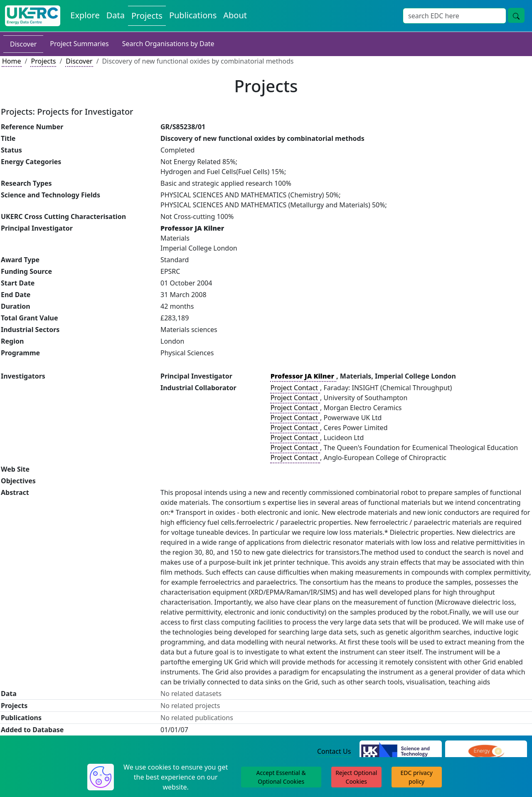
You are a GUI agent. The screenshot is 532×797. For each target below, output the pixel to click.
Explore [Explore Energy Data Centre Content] (85, 15)
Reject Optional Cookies (356, 777)
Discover (23, 44)
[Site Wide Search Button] (516, 15)
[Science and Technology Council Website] (400, 752)
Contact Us (334, 751)
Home (12, 61)
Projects (43, 61)
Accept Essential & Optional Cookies (281, 777)
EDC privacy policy (417, 777)
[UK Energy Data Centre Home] (33, 16)
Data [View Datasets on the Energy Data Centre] (116, 15)
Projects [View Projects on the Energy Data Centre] (147, 16)
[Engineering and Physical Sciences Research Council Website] (486, 752)
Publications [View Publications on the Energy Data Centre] (193, 15)
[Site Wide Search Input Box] (454, 16)
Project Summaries (79, 44)
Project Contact (295, 388)
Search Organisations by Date (168, 44)
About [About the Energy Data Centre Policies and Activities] (235, 15)
